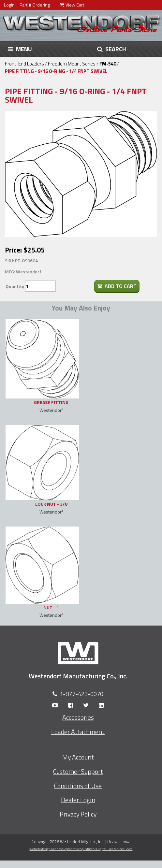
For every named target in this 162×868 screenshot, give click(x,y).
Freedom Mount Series (72, 64)
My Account (78, 757)
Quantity (15, 286)
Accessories (78, 717)
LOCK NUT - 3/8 (51, 504)
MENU (20, 49)
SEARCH (112, 49)
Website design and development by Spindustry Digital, (81, 849)
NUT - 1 (51, 608)
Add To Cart (117, 286)
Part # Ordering (35, 5)
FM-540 (108, 64)
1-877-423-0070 (81, 694)
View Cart (72, 5)
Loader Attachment (78, 732)
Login (9, 5)
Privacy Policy (78, 814)
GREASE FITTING (51, 402)
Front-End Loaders (24, 64)
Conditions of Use (78, 786)
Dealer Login (78, 800)
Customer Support (78, 772)
